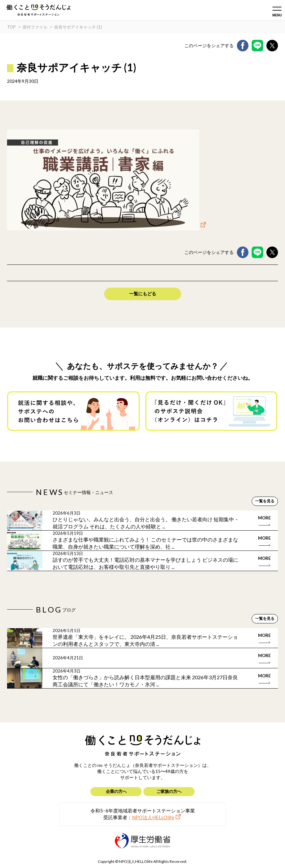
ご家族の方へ (169, 791)
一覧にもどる (143, 294)
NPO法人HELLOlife (153, 817)
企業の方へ (116, 791)
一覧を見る (265, 501)
